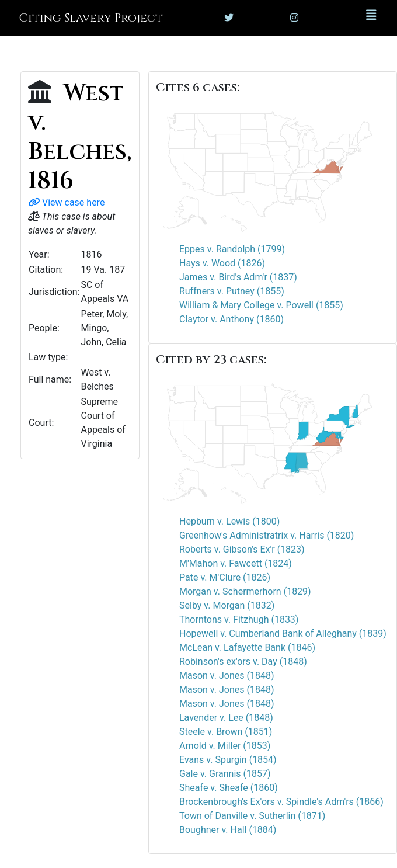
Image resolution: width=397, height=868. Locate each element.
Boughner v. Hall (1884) (228, 830)
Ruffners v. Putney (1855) (232, 291)
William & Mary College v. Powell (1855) (261, 305)
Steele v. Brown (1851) (226, 732)
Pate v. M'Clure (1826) (225, 577)
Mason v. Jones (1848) (227, 676)
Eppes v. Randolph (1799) (232, 249)
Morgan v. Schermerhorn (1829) (245, 591)
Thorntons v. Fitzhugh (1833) (239, 619)
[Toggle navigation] (371, 18)
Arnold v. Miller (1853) (225, 746)
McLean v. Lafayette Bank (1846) (247, 647)
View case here (66, 202)
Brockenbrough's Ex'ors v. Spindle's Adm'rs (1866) (281, 802)
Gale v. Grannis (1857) (225, 774)
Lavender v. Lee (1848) (226, 718)
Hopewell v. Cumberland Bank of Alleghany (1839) (283, 633)
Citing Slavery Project (91, 18)
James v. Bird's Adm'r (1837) (238, 277)
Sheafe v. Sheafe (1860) (229, 788)
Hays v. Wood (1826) (222, 263)
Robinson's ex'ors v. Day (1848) (243, 662)
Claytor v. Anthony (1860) (231, 319)
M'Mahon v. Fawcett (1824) (236, 563)
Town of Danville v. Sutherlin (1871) (252, 816)
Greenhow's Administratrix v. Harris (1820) (267, 535)
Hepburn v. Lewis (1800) (229, 521)
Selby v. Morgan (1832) (227, 605)
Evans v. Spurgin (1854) (228, 760)
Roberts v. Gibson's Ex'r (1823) (242, 549)
